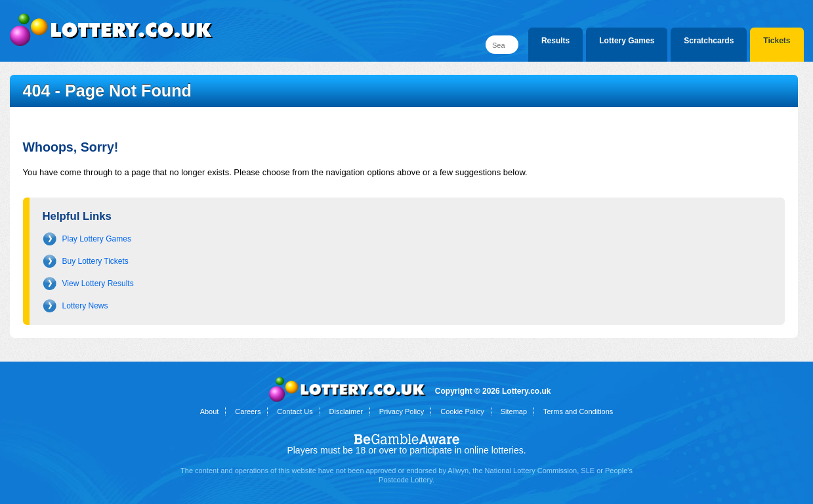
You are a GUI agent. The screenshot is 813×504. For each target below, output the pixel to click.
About (210, 411)
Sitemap (514, 411)
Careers (248, 411)
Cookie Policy (462, 411)
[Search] (502, 45)
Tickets (777, 41)
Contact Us (295, 411)
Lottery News (85, 306)
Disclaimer (346, 411)
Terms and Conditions (578, 411)
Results (555, 41)
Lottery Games (627, 41)
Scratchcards (709, 41)
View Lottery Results (98, 283)
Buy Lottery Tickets (95, 261)
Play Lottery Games (97, 239)
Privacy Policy (402, 411)
